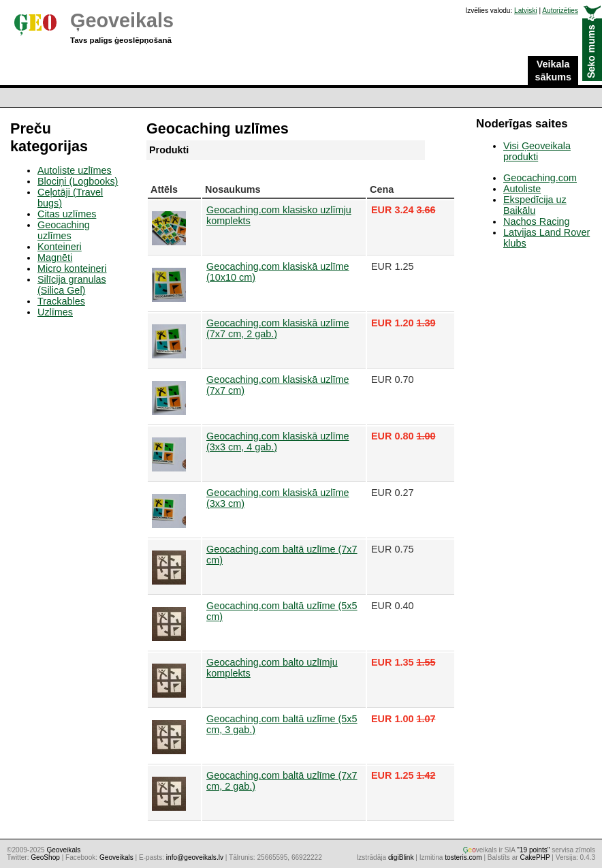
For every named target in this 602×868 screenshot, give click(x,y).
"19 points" (533, 850)
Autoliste (522, 189)
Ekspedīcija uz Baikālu (535, 205)
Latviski (526, 11)
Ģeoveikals (122, 20)
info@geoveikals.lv (195, 857)
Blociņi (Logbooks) (78, 181)
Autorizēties (560, 11)
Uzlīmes (55, 312)
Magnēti (55, 258)
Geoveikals (116, 857)
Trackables (61, 301)
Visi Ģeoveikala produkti (537, 151)
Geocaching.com (540, 178)
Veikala (553, 71)
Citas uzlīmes (67, 214)
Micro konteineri (72, 268)
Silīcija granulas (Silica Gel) (72, 285)
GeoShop (45, 857)
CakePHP (535, 857)
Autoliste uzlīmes (75, 170)
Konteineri (60, 247)
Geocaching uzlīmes (64, 230)
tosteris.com (463, 857)
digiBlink (401, 857)
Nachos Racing (537, 221)
